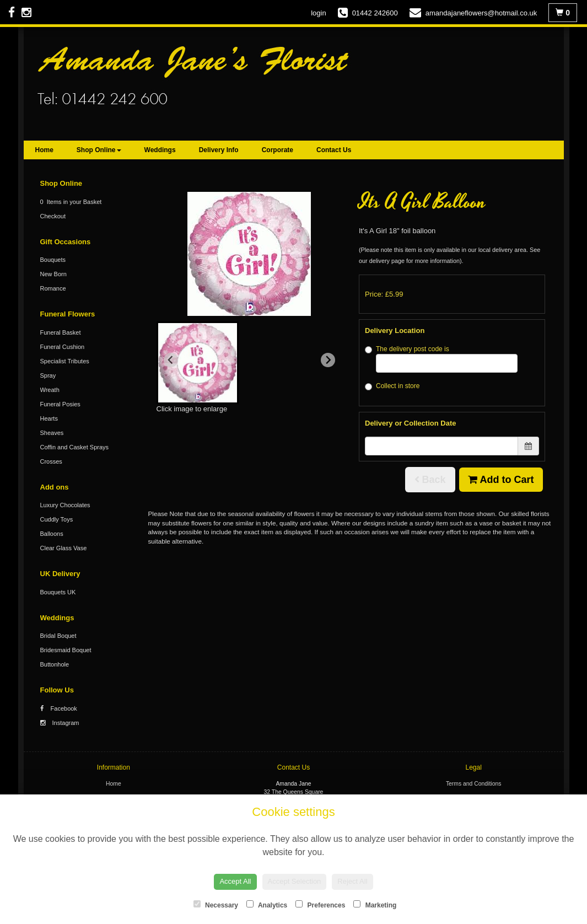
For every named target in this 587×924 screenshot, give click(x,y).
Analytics (267, 905)
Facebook (59, 708)
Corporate (278, 150)
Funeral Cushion (63, 347)
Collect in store (392, 386)
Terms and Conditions (474, 784)
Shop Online (99, 150)
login (318, 13)
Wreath (50, 390)
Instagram (60, 723)
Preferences (320, 905)
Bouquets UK (58, 592)
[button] (198, 363)
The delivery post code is (441, 359)
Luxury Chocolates (65, 505)
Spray (48, 375)
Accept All (235, 881)
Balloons (52, 534)
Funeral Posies (60, 404)
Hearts (49, 418)
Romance (53, 288)
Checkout (53, 216)
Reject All (352, 881)
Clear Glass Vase (64, 548)
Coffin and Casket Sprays (75, 447)
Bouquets (53, 260)
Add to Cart (501, 480)
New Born (53, 274)
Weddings (160, 150)
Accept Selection (295, 881)
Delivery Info (219, 150)
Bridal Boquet (58, 636)
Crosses (51, 461)
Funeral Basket (61, 332)
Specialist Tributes (65, 361)
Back (430, 480)
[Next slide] (328, 360)
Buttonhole (55, 664)
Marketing (375, 905)
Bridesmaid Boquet (66, 650)
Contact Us (334, 150)
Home (44, 150)
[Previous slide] (171, 360)
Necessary (216, 905)
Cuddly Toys (57, 519)
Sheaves (52, 433)
